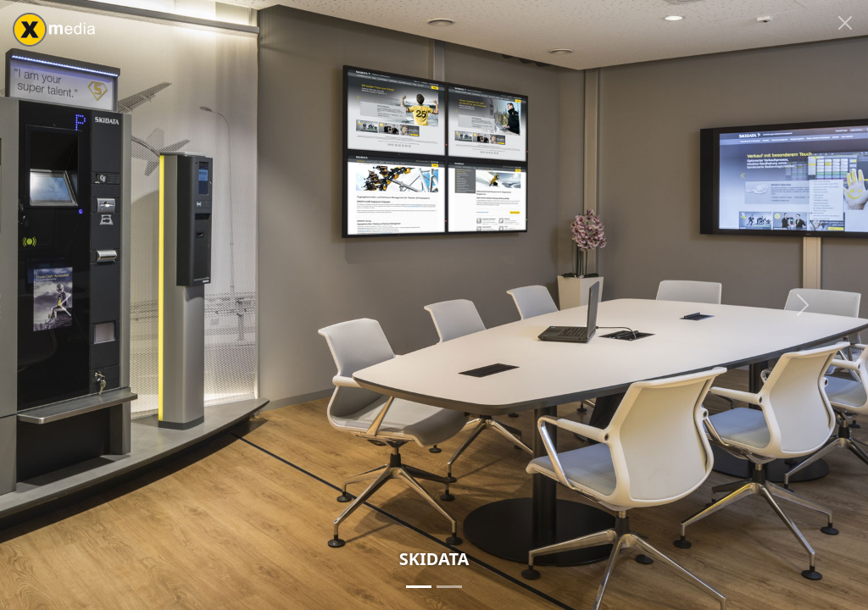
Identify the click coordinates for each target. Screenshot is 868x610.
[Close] (845, 23)
